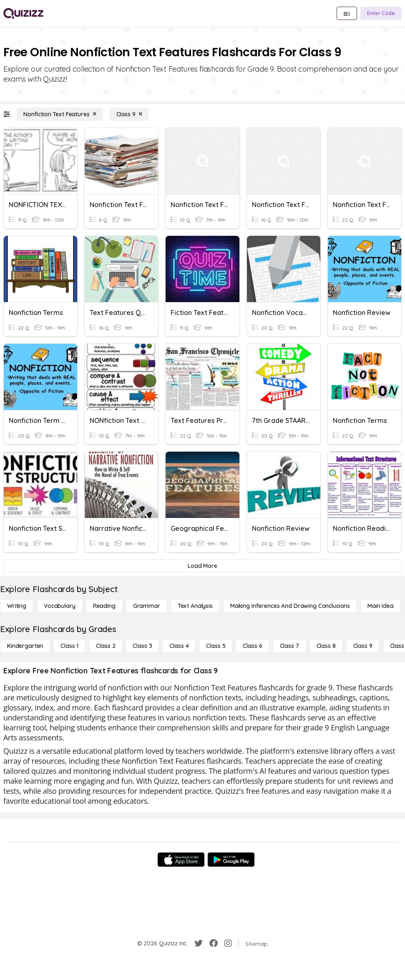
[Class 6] (252, 646)
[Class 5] (216, 646)
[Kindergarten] (25, 646)
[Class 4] (179, 646)
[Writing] (17, 606)
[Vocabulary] (60, 606)
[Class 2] (106, 646)
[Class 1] (69, 646)
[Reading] (104, 606)
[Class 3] (142, 646)
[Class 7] (289, 646)
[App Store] (181, 860)
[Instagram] (228, 943)
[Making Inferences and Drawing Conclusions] (290, 606)
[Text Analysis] (195, 606)
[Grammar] (147, 606)
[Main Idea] (381, 606)
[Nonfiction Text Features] (60, 114)
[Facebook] (214, 943)
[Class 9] (129, 114)
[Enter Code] (381, 13)
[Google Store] (231, 860)
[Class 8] (326, 646)
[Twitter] (199, 943)
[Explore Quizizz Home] (23, 13)
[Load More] (202, 566)
